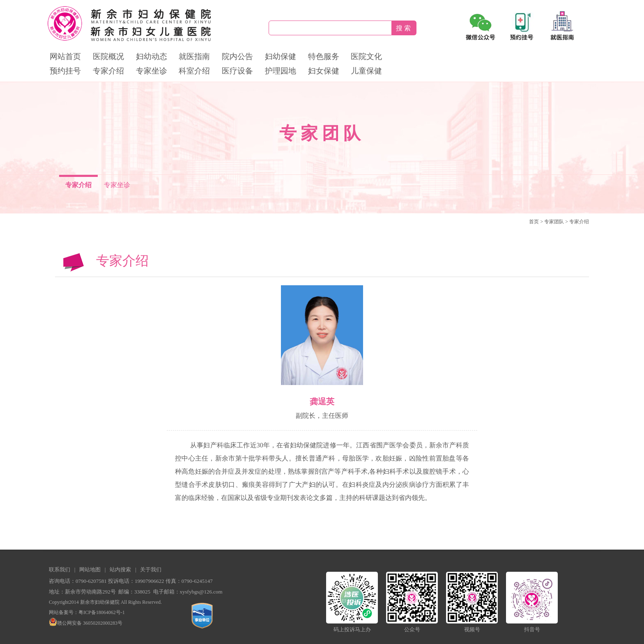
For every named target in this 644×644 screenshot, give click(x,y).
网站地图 (90, 570)
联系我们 (60, 570)
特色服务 (324, 56)
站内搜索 (120, 570)
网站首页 (65, 56)
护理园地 (281, 71)
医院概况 (108, 56)
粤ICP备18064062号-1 (102, 612)
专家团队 (554, 222)
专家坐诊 (152, 71)
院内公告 (237, 56)
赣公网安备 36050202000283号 (86, 623)
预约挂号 (65, 71)
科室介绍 (194, 71)
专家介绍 (108, 71)
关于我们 (151, 570)
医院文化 (366, 56)
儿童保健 (366, 71)
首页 (534, 222)
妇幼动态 (152, 56)
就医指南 (194, 56)
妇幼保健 (281, 56)
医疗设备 (237, 71)
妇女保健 (324, 71)
